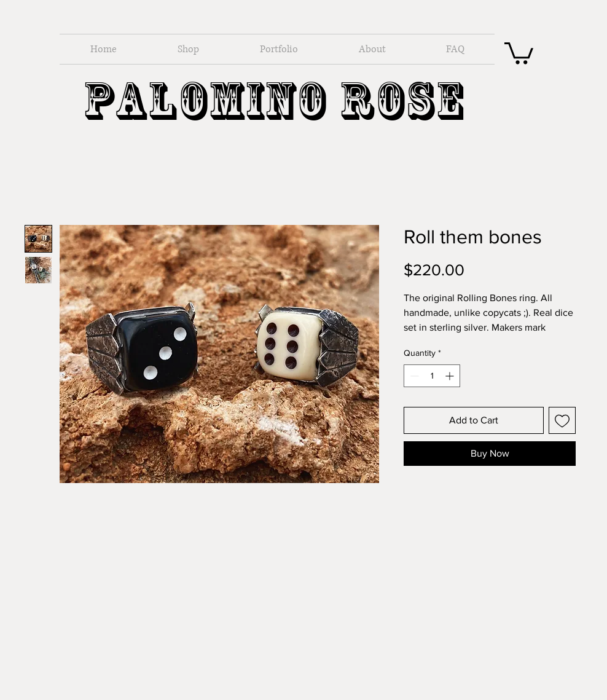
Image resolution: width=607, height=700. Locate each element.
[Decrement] (413, 376)
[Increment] (451, 376)
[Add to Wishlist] (562, 420)
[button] (519, 52)
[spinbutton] (432, 376)
